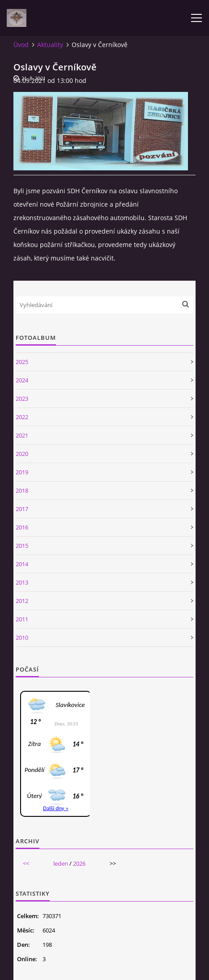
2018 (22, 490)
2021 (22, 435)
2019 (22, 472)
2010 (22, 637)
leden (61, 863)
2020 (22, 454)
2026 (79, 863)
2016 (22, 527)
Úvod (21, 45)
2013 (22, 582)
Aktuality (50, 45)
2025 (22, 362)
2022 (22, 417)
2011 (22, 619)
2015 (22, 546)
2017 (22, 509)
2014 (22, 564)
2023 (22, 399)
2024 (22, 380)
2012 (22, 601)
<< (26, 863)
